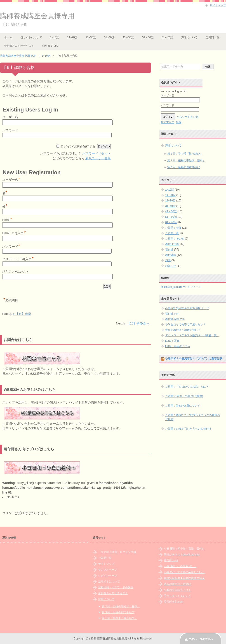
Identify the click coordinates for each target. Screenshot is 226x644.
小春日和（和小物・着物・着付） (184, 549)
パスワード (10, 130)
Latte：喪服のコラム (178, 346)
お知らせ (171, 266)
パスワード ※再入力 (18, 259)
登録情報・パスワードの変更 (116, 587)
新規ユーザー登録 (98, 158)
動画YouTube (50, 46)
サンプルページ (108, 570)
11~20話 (72, 37)
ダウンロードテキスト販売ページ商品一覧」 (192, 335)
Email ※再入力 (14, 233)
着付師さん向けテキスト (19, 46)
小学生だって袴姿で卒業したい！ (186, 324)
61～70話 (168, 37)
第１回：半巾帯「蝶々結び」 (185, 154)
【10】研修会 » (137, 323)
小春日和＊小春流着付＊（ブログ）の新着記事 (194, 358)
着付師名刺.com (175, 319)
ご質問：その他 (175, 239)
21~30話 (91, 37)
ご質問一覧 (212, 37)
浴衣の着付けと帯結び (177, 584)
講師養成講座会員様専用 (37, 16)
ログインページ (108, 576)
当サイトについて (31, 37)
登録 (179, 122)
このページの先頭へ (201, 639)
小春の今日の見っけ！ (177, 590)
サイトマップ (106, 564)
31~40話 (109, 37)
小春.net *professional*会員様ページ (187, 308)
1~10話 (55, 37)
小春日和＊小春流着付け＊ (180, 566)
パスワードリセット (97, 153)
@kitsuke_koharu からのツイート (181, 287)
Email (7, 220)
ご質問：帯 (172, 233)
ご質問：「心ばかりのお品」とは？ (187, 387)
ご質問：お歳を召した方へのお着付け (188, 429)
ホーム (8, 37)
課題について (189, 37)
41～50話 (128, 37)
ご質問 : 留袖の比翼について (183, 406)
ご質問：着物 (173, 228)
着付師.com (172, 314)
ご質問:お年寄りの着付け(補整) (184, 396)
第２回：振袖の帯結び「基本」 (186, 160)
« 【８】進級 (22, 314)
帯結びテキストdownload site (182, 554)
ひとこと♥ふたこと (16, 271)
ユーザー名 (10, 117)
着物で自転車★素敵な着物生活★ (184, 578)
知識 (168, 260)
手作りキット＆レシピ (177, 596)
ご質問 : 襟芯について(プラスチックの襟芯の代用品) (193, 417)
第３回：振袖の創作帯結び (184, 167)
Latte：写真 (172, 341)
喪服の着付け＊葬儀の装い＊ (183, 330)
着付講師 (171, 255)
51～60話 (148, 37)
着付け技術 (172, 244)
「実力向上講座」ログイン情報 (117, 552)
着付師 (169, 249)
